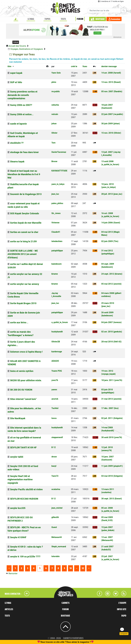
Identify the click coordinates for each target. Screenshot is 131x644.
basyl (54, 466)
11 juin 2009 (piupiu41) (112, 466)
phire (54, 82)
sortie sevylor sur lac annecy (25, 284)
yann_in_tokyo (58, 184)
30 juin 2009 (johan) (111, 124)
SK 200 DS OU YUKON (21, 390)
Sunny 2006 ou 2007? (21, 105)
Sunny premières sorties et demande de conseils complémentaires (22, 95)
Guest (54, 527)
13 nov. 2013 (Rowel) (111, 82)
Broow (54, 161)
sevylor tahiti (17, 457)
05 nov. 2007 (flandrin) (112, 91)
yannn (54, 390)
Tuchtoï (55, 408)
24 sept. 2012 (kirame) (112, 274)
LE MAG (31, 19)
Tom (53, 143)
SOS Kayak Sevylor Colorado (24, 213)
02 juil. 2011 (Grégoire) (112, 418)
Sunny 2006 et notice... (22, 114)
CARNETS (65, 603)
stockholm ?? (17, 143)
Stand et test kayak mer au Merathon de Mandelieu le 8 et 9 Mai (24, 174)
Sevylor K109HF (18, 537)
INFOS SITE (122, 609)
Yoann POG (57, 371)
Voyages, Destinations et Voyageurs (27, 49)
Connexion (116, 19)
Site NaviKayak (18, 418)
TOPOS (47, 19)
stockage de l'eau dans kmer (24, 152)
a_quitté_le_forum (60, 322)
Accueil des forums (17, 46)
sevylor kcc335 (18, 508)
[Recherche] (104, 10)
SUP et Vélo (16, 82)
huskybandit (57, 332)
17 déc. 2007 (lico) (110, 408)
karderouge (57, 352)
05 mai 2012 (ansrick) (111, 284)
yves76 (55, 380)
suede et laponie (18, 124)
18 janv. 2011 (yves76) (112, 380)
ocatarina (56, 489)
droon (54, 457)
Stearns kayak (17, 162)
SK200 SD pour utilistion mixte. (26, 380)
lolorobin (55, 556)
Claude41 (56, 232)
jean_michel (57, 508)
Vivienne (55, 223)
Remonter (13, 574)
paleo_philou (57, 203)
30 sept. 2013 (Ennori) (112, 499)
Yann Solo (56, 73)
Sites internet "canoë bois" (23, 399)
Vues (85, 66)
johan (54, 124)
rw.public (56, 91)
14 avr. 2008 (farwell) (111, 73)
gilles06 (55, 517)
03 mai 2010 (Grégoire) (112, 476)
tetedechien (57, 241)
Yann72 (55, 476)
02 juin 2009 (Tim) (110, 241)
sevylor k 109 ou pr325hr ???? (25, 557)
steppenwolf (57, 437)
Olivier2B (56, 342)
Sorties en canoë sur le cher (24, 232)
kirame (55, 274)
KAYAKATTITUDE (59, 171)
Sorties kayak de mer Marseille (26, 223)
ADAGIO (55, 361)
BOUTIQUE (100, 19)
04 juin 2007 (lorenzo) (111, 322)
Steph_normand (59, 547)
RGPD (124, 616)
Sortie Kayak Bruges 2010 (23, 303)
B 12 (54, 447)
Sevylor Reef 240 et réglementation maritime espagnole (20, 480)
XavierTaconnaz (59, 152)
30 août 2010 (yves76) (112, 437)
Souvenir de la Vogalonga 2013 (26, 194)
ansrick (55, 399)
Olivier (54, 133)
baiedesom (56, 264)
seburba (55, 105)
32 (83, 568)
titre (9, 66)
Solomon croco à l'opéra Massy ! (26, 352)
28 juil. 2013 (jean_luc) (112, 194)
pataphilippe (57, 251)
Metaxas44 (57, 537)
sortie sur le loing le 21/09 (23, 241)
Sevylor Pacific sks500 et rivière (26, 489)
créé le (74, 66)
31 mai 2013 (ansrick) (111, 399)
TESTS (63, 19)
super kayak (16, 73)
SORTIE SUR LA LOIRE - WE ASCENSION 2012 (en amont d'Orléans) (23, 254)
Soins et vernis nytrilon (22, 371)
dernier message (109, 66)
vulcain (55, 114)
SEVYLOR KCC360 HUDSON (24, 499)
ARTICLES (9, 609)
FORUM (80, 19)
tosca (54, 418)
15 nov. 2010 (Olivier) (111, 133)
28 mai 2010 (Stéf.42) (111, 342)
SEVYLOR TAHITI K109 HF (23, 448)
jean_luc (55, 194)
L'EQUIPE (122, 603)
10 (71, 568)
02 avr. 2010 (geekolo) (112, 332)
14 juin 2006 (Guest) (111, 223)
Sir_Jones (56, 213)
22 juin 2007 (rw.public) (112, 114)
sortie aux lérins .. (19, 323)
